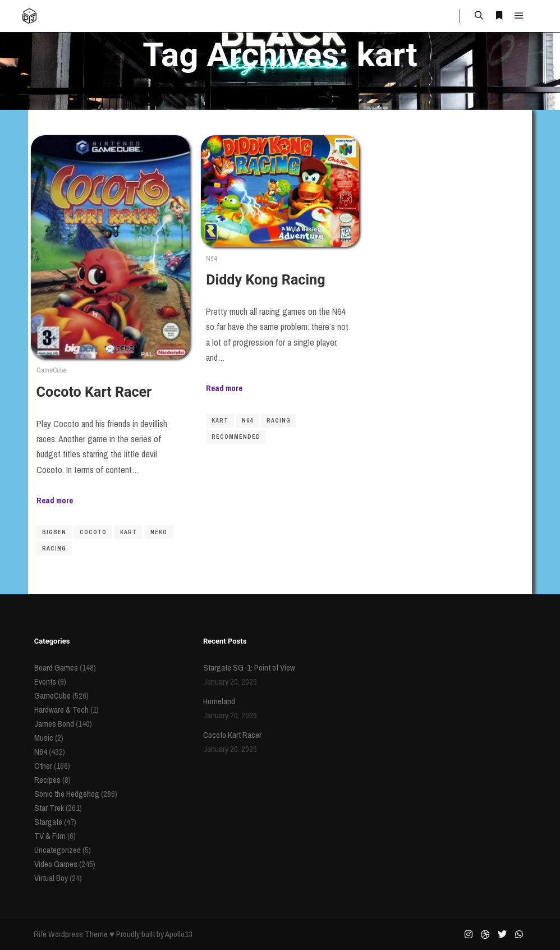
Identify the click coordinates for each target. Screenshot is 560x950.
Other (43, 766)
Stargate (48, 822)
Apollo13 (179, 934)
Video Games (56, 864)
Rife (40, 934)
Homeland (219, 701)
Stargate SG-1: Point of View (249, 667)
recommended (236, 437)
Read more (55, 500)
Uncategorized (58, 850)
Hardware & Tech (61, 710)
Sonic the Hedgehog (67, 794)
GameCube (51, 370)
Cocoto (93, 532)
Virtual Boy (51, 878)
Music (44, 738)
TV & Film (50, 836)
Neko (159, 532)
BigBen (54, 532)
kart (128, 532)
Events (45, 681)
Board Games (56, 667)
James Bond (54, 724)
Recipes (47, 780)
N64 (212, 258)
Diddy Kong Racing (265, 280)
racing (54, 549)
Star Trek (49, 808)
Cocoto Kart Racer (94, 392)
